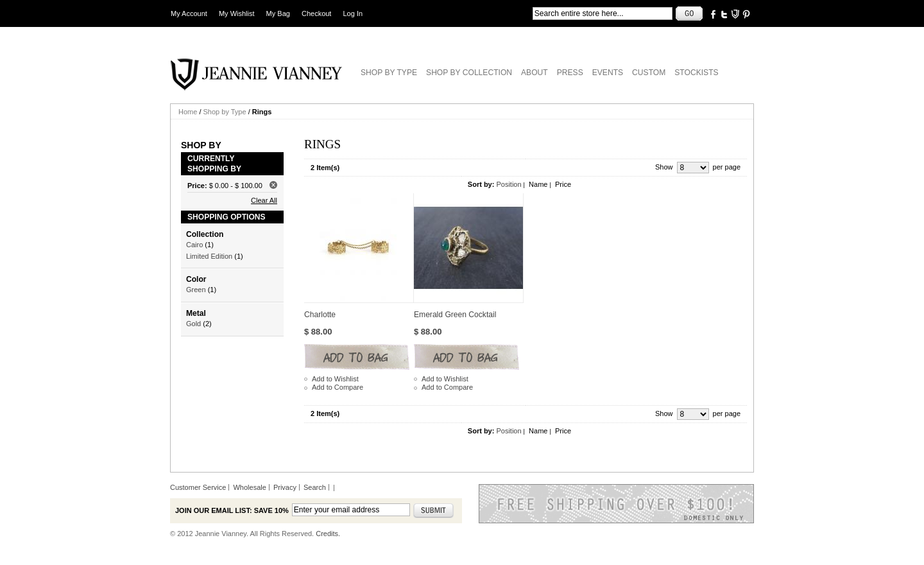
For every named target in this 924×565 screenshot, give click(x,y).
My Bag (278, 13)
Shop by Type (225, 112)
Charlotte (320, 315)
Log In (353, 13)
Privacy (285, 487)
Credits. (328, 534)
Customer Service (198, 487)
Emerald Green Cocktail (455, 315)
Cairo (194, 245)
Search (315, 487)
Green (196, 290)
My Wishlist (237, 13)
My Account (189, 13)
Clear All (264, 200)
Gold (193, 324)
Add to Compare (338, 387)
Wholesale (249, 487)
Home (188, 112)
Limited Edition (209, 256)
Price (563, 184)
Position (509, 184)
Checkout (316, 13)
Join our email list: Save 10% (232, 510)
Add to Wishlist (335, 379)
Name (538, 184)
